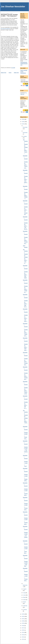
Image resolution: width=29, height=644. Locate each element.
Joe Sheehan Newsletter (13, 7)
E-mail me (24, 93)
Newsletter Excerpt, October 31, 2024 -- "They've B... (25, 162)
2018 (23, 626)
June (24, 595)
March (25, 602)
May (24, 597)
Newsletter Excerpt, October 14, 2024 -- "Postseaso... (25, 359)
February (25, 606)
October (25, 136)
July (24, 593)
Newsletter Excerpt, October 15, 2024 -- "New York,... (25, 344)
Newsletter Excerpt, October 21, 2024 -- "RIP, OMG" (25, 272)
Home (10, 73)
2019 (23, 623)
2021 (23, 619)
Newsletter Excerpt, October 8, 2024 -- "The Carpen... (25, 447)
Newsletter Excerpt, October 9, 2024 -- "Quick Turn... (25, 433)
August (25, 589)
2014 (23, 632)
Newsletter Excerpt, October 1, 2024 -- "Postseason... (25, 574)
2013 (23, 635)
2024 (23, 124)
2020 (23, 621)
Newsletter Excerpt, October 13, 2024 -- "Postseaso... (25, 373)
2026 (23, 119)
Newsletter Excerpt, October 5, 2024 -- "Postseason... (25, 489)
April (24, 600)
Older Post (16, 73)
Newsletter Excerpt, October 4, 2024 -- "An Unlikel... (25, 532)
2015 (23, 630)
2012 (23, 637)
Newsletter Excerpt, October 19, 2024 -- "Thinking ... (25, 286)
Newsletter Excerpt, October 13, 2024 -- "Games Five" (25, 388)
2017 (23, 628)
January (25, 610)
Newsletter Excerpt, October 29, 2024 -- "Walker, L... (25, 192)
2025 (23, 122)
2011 (23, 639)
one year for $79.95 (5, 29)
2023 (23, 614)
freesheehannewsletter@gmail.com (24, 64)
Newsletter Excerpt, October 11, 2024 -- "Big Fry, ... (25, 402)
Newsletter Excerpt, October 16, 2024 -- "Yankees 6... (25, 330)
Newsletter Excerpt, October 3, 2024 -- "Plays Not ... (25, 547)
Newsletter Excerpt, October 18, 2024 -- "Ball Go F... (25, 301)
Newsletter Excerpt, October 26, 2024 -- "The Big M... (25, 223)
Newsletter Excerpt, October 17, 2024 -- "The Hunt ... (25, 315)
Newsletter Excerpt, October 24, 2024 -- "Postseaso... (25, 237)
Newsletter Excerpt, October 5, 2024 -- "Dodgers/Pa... (25, 475)
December (25, 127)
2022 (23, 616)
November (25, 133)
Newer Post (4, 73)
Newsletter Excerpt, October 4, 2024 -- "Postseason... (25, 504)
